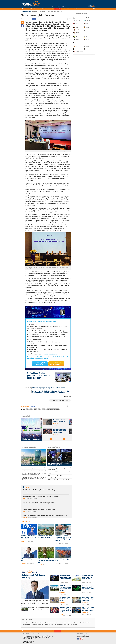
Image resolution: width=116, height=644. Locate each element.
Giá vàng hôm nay (27, 622)
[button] (51, 439)
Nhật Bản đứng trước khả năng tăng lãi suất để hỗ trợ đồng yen (40, 490)
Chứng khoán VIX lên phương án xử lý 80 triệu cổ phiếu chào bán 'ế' (39, 375)
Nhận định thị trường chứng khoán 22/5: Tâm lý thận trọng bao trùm (58, 464)
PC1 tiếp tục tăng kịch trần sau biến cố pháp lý (59, 480)
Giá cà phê (64, 622)
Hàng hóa (25, 499)
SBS (35, 409)
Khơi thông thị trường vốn (31, 439)
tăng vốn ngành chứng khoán (53, 409)
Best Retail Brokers (59, 624)
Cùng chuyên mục (54, 447)
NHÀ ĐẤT (51, 9)
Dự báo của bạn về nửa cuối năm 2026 (56, 364)
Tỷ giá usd (41, 622)
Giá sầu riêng (34, 624)
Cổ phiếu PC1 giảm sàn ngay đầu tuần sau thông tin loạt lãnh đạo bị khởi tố (39, 608)
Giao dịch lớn (43, 12)
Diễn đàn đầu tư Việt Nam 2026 (70, 624)
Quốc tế (25, 492)
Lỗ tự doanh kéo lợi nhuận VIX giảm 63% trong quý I (34, 471)
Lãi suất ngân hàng (80, 622)
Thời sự (57, 543)
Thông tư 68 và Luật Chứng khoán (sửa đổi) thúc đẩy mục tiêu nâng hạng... (52, 421)
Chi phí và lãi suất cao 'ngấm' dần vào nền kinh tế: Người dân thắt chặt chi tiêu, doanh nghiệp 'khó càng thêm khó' (64, 538)
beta (31, 409)
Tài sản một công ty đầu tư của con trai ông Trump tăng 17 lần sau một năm (65, 610)
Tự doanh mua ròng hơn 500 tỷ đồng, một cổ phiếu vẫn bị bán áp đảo (60, 469)
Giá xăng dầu (88, 622)
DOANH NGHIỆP (65, 9)
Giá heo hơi (58, 622)
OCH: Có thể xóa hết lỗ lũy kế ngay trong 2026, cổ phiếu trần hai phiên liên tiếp (65, 588)
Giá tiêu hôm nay (71, 622)
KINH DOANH (72, 9)
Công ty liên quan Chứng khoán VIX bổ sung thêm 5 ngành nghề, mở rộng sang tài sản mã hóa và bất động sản (34, 479)
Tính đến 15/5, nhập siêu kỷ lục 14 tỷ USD (63, 560)
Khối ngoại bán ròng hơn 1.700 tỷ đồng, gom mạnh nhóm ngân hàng (60, 477)
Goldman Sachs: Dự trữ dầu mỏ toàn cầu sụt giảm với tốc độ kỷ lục (41, 496)
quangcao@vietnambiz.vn (85, 636)
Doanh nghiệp (26, 505)
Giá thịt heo (41, 624)
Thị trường (35, 12)
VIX (27, 409)
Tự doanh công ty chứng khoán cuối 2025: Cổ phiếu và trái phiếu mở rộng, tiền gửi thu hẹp (34, 474)
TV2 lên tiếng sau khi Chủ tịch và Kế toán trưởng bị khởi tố (39, 503)
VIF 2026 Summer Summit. (49, 354)
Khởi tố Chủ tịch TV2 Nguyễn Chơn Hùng (29, 560)
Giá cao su (51, 624)
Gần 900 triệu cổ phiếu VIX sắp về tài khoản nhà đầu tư (59, 473)
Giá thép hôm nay (27, 624)
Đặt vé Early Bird (40, 364)
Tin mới (26, 487)
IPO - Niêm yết (52, 12)
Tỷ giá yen (47, 622)
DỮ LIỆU (77, 9)
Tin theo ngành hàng (80, 14)
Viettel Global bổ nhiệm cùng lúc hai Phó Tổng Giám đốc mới (88, 599)
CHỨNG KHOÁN (57, 9)
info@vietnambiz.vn (30, 641)
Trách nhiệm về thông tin (28, 643)
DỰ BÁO (31, 9)
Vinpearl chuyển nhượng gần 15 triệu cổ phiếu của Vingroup (45, 537)
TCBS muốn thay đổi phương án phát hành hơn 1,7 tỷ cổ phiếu (49, 388)
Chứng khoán (26, 12)
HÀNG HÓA (36, 9)
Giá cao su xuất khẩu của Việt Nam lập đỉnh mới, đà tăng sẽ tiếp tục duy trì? (46, 561)
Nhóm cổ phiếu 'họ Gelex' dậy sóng (31, 465)
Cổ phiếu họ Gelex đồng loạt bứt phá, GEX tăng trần (34, 468)
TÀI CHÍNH (46, 9)
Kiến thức (60, 12)
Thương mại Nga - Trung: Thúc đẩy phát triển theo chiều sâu (39, 509)
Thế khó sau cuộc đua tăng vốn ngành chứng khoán (52, 430)
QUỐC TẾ (41, 9)
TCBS (44, 409)
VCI (39, 409)
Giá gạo (46, 624)
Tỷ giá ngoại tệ (35, 622)
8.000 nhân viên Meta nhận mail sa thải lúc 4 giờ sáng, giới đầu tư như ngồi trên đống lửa (29, 537)
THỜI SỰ (26, 9)
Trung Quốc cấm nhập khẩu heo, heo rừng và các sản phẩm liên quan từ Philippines (45, 516)
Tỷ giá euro (53, 622)
